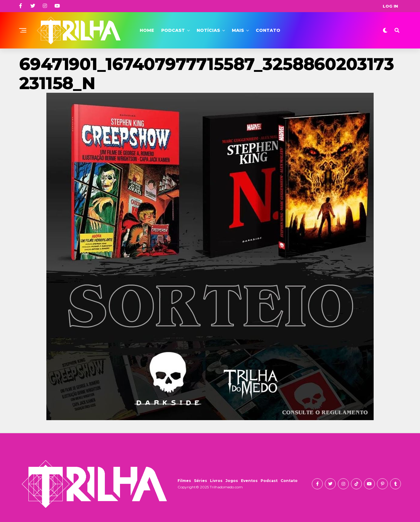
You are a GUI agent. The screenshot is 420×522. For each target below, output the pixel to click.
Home (147, 30)
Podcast (173, 30)
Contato (268, 30)
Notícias (208, 30)
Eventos (249, 481)
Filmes (184, 481)
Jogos (232, 481)
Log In (390, 6)
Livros (216, 481)
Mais (238, 30)
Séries (200, 481)
